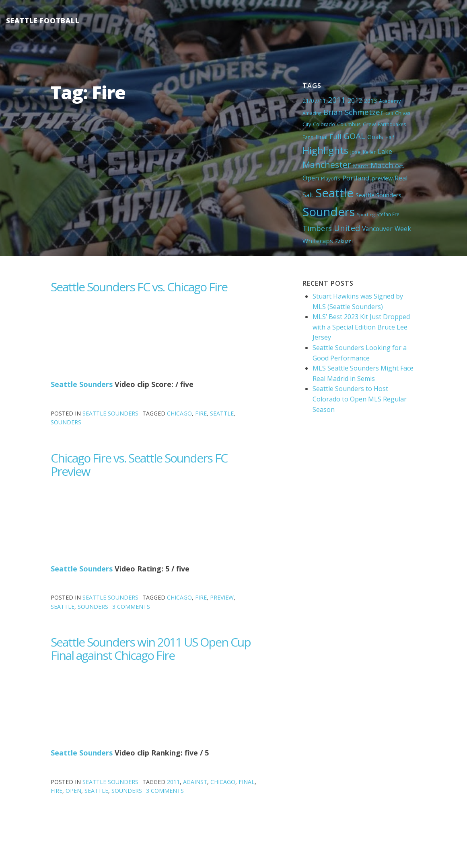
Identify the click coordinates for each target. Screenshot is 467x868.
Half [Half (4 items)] (390, 137)
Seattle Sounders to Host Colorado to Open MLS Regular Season (360, 399)
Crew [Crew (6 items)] (369, 124)
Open (73, 791)
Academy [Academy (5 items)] (390, 101)
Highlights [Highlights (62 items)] (325, 150)
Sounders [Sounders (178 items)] (329, 212)
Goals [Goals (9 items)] (375, 137)
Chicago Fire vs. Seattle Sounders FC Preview (139, 465)
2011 (173, 782)
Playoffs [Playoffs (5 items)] (331, 178)
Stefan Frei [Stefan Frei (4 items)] (389, 214)
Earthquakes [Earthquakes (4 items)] (392, 124)
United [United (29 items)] (347, 228)
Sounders (66, 422)
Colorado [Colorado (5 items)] (324, 124)
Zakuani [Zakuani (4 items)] (344, 241)
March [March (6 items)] (361, 166)
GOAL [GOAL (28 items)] (354, 136)
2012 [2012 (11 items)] (355, 100)
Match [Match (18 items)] (382, 165)
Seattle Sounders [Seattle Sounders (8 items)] (379, 195)
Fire (201, 413)
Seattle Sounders (82, 384)
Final (247, 782)
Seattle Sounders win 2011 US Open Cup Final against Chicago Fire (151, 649)
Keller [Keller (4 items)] (369, 152)
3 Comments (131, 607)
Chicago (179, 413)
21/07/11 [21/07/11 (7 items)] (314, 101)
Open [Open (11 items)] (311, 178)
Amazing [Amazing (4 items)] (312, 113)
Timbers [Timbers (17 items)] (317, 228)
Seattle (222, 413)
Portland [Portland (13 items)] (356, 178)
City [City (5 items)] (307, 124)
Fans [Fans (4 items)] (308, 137)
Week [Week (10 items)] (403, 229)
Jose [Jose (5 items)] (356, 152)
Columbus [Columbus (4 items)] (349, 124)
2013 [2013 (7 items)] (370, 101)
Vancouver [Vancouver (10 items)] (377, 229)
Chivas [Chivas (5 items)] (403, 113)
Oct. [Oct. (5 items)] (400, 166)
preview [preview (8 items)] (382, 178)
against (195, 782)
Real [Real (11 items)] (401, 178)
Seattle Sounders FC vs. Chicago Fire (139, 287)
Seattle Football (43, 21)
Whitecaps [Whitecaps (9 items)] (318, 241)
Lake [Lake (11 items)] (385, 151)
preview (222, 597)
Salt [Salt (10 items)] (308, 195)
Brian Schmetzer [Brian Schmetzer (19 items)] (353, 112)
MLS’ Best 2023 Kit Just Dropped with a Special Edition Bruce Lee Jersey (361, 327)
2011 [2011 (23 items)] (337, 100)
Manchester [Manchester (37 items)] (327, 165)
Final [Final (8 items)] (321, 137)
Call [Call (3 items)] (389, 113)
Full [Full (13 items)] (335, 136)
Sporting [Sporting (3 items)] (366, 215)
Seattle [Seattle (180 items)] (334, 193)
